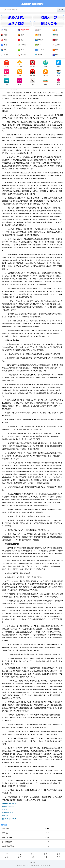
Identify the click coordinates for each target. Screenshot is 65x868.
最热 (20, 857)
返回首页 (33, 863)
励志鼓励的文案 (8, 813)
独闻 (45, 857)
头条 (20, 854)
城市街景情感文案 (8, 806)
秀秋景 (5, 809)
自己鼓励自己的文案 (9, 819)
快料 (32, 857)
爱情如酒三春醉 (7, 837)
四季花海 (5, 816)
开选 (58, 857)
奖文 (7, 857)
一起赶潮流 (6, 828)
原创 (32, 854)
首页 (7, 854)
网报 (58, 854)
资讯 (45, 854)
